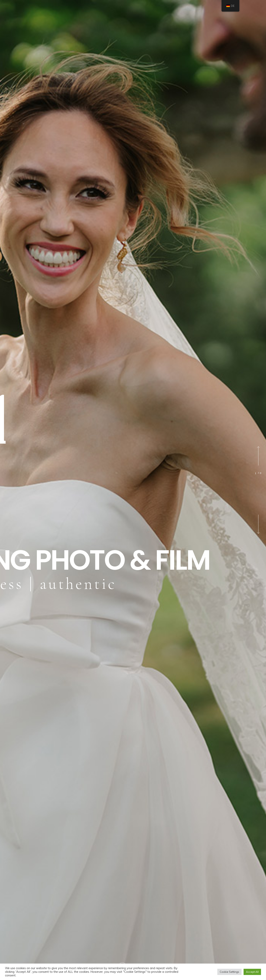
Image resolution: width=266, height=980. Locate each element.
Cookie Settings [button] (229, 972)
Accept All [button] (252, 972)
